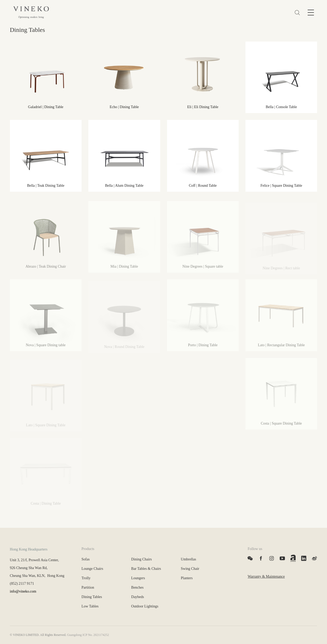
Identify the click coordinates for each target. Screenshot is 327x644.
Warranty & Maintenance (266, 576)
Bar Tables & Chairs (146, 569)
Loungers (138, 578)
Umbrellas (188, 559)
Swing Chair (190, 569)
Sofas (86, 559)
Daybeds (138, 597)
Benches (137, 587)
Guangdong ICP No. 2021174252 (88, 635)
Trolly (86, 578)
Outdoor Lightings (145, 606)
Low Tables (90, 606)
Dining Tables (92, 597)
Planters (187, 578)
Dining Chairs (142, 559)
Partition (88, 587)
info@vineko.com (23, 591)
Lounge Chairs (92, 569)
